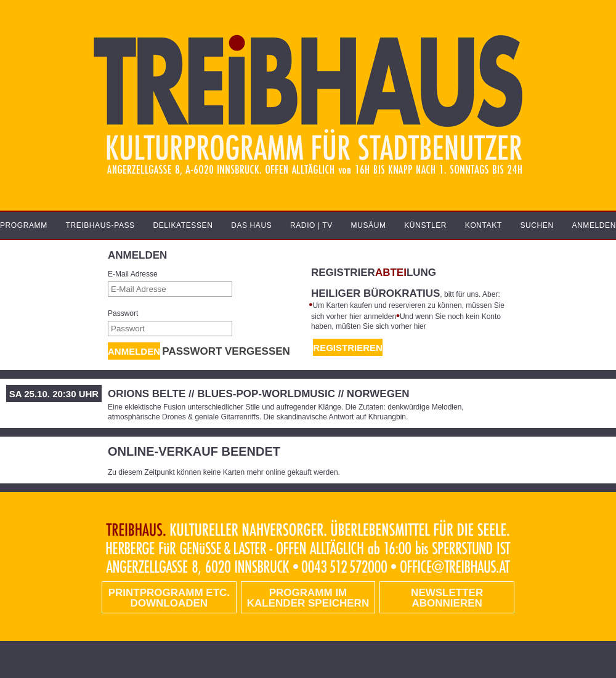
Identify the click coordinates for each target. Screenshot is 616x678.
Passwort (123, 313)
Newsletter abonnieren (447, 598)
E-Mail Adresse (133, 274)
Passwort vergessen (226, 351)
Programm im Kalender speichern (308, 598)
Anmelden (134, 351)
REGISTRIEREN (348, 348)
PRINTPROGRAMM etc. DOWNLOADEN (169, 598)
